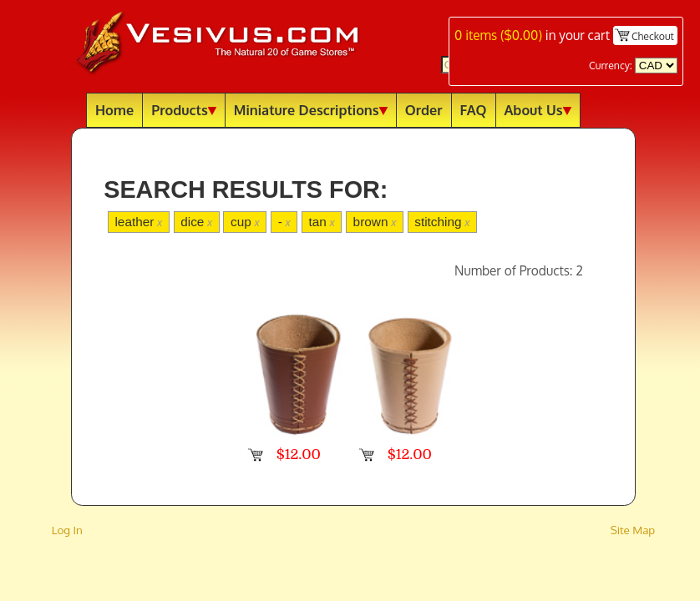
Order (424, 110)
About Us (538, 110)
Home (114, 110)
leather (138, 222)
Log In (67, 530)
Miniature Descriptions (311, 110)
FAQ (474, 110)
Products (184, 110)
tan (322, 222)
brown (375, 222)
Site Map (633, 530)
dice (196, 222)
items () (498, 35)
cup (245, 222)
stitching (442, 222)
